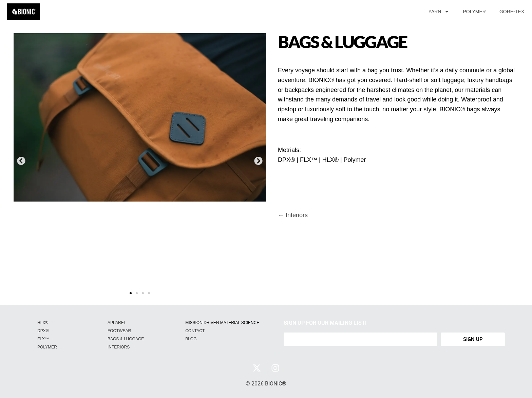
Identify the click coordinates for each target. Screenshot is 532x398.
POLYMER (474, 12)
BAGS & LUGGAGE (126, 339)
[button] (21, 161)
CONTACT (195, 331)
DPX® (43, 331)
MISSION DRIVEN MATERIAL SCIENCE (222, 323)
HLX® (43, 323)
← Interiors (293, 215)
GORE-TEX (512, 12)
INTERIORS (119, 347)
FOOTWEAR (119, 331)
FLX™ (43, 339)
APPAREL (117, 323)
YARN (439, 12)
